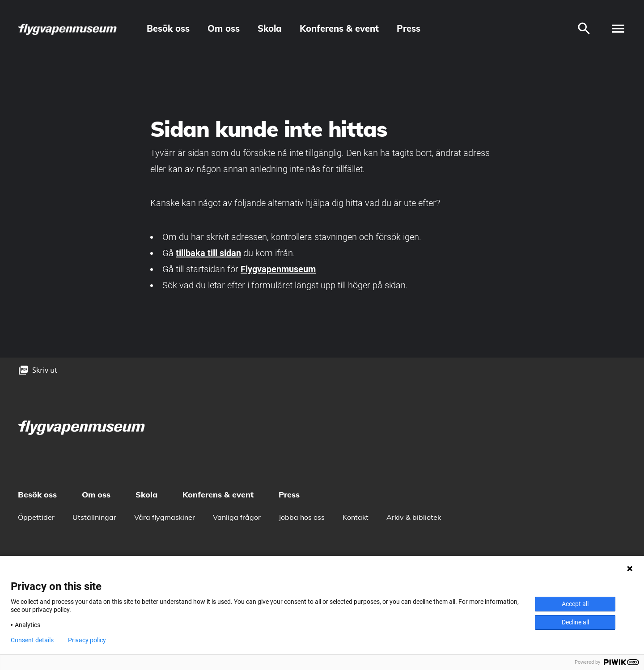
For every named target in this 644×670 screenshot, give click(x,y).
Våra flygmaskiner (165, 517)
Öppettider (36, 517)
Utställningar (94, 517)
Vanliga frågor (237, 517)
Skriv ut (45, 370)
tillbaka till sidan (208, 253)
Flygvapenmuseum (278, 269)
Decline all (575, 622)
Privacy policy (87, 640)
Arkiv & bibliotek (414, 517)
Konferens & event (339, 28)
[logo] (68, 29)
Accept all (575, 604)
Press (409, 28)
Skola (270, 28)
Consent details (32, 640)
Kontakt (356, 517)
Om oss (224, 28)
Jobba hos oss (302, 517)
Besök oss (168, 28)
